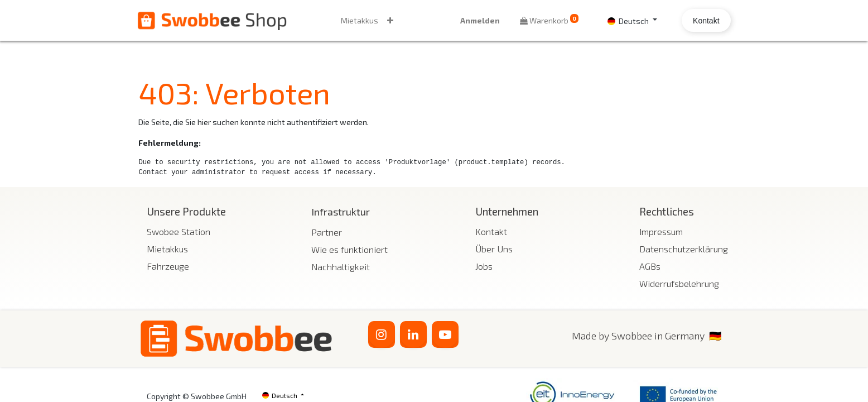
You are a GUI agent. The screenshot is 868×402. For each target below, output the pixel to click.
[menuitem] (361, 20)
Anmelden (479, 20)
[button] (391, 20)
